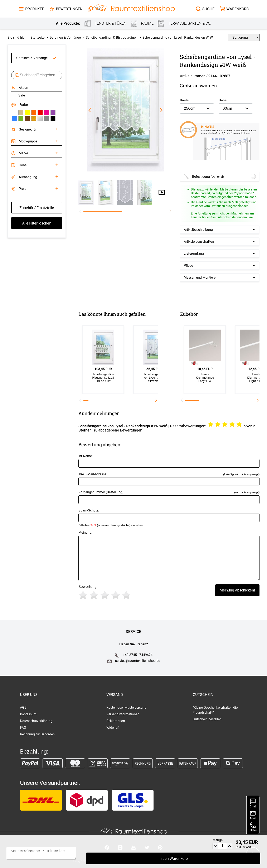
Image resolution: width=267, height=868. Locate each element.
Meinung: (169, 556)
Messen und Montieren (201, 277)
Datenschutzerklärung (36, 721)
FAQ (23, 728)
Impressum (28, 714)
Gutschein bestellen (207, 719)
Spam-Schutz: (169, 518)
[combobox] (197, 108)
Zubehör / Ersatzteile (37, 208)
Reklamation (116, 721)
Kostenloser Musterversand (126, 707)
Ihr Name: (169, 461)
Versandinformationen (123, 714)
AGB (23, 707)
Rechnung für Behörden (37, 734)
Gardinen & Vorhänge (32, 58)
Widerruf (113, 728)
